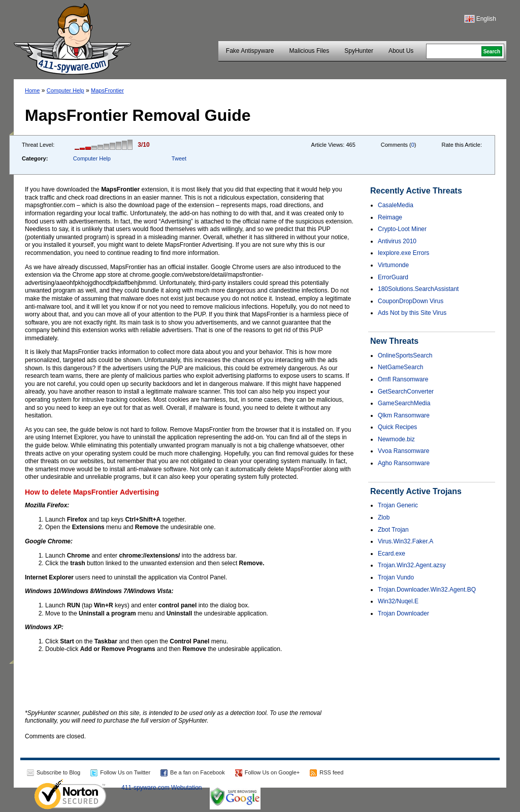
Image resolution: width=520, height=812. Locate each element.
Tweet (179, 158)
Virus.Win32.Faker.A (405, 541)
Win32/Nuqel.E (398, 601)
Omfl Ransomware (403, 379)
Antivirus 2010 (397, 241)
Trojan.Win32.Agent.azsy (412, 565)
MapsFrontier (107, 90)
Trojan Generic (398, 505)
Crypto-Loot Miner (402, 229)
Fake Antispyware (250, 51)
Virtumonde (393, 265)
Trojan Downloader (403, 613)
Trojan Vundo (396, 577)
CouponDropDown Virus (411, 301)
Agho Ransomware (404, 463)
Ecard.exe (392, 554)
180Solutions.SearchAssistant (418, 289)
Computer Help (66, 90)
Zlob (384, 517)
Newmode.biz (396, 439)
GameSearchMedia (404, 403)
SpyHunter (359, 51)
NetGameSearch (400, 367)
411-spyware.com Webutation (162, 788)
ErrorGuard (393, 277)
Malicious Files (310, 51)
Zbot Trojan (393, 530)
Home (32, 90)
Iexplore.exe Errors (403, 253)
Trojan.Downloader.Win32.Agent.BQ (427, 590)
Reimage (390, 217)
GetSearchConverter (406, 392)
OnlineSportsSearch (405, 355)
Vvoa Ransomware (403, 451)
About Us (401, 51)
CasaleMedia (396, 205)
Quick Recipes (397, 427)
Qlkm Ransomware (404, 415)
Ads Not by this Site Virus (412, 313)
